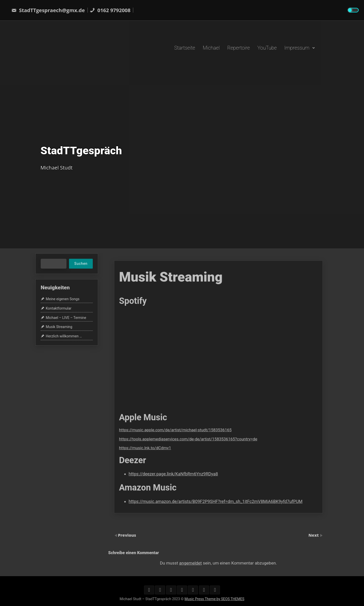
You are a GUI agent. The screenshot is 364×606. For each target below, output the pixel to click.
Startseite (185, 48)
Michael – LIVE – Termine (66, 318)
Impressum (297, 48)
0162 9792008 (110, 10)
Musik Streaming (59, 327)
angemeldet (190, 563)
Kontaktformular (59, 308)
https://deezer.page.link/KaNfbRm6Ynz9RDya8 (187, 447)
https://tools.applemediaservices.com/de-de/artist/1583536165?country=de (197, 423)
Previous (127, 535)
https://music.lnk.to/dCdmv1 (167, 429)
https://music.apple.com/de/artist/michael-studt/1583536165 (188, 417)
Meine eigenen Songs (63, 299)
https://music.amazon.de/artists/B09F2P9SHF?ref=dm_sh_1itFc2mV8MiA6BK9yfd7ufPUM (217, 467)
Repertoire (238, 48)
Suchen (81, 264)
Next (314, 535)
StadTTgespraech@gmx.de (48, 10)
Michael (211, 48)
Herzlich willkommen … (64, 336)
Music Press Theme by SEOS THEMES (214, 599)
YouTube (267, 48)
